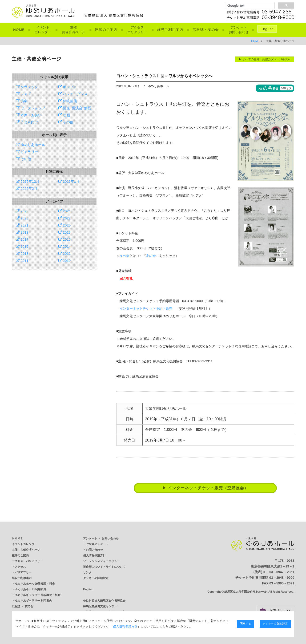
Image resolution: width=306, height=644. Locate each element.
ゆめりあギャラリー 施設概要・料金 (38, 595)
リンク (87, 572)
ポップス (68, 87)
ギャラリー (27, 152)
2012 (65, 253)
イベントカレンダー (24, 544)
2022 (65, 218)
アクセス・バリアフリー (27, 561)
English (267, 29)
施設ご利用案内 (170, 30)
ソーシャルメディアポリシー (101, 561)
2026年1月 (69, 181)
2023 (22, 218)
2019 (22, 232)
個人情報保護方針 (94, 555)
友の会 (125, 256)
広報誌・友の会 (206, 30)
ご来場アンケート (97, 544)
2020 (65, 225)
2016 (65, 239)
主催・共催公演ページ (26, 550)
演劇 (22, 101)
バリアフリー (23, 572)
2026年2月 (27, 188)
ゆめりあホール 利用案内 (30, 589)
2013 (22, 253)
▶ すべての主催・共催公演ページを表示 (264, 59)
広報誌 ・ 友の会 (22, 606)
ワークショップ (31, 108)
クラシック (27, 87)
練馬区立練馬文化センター (100, 606)
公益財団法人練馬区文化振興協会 (104, 601)
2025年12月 (28, 181)
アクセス (20, 567)
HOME (19, 30)
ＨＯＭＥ (17, 539)
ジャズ (24, 94)
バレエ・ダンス (73, 94)
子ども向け (27, 122)
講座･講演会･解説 (75, 108)
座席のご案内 (106, 30)
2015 (22, 246)
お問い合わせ (94, 550)
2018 (65, 232)
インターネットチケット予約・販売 (146, 308)
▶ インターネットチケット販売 (205, 488)
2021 (22, 225)
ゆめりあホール (31, 145)
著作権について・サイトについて (104, 567)
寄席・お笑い (29, 115)
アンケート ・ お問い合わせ (101, 539)
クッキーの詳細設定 (96, 578)
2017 (22, 239)
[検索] (249, 6)
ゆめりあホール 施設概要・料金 (35, 584)
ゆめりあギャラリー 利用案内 (33, 601)
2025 (22, 211)
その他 (66, 122)
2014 (65, 246)
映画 (64, 115)
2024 (65, 211)
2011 (22, 261)
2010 (65, 261)
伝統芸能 (68, 101)
